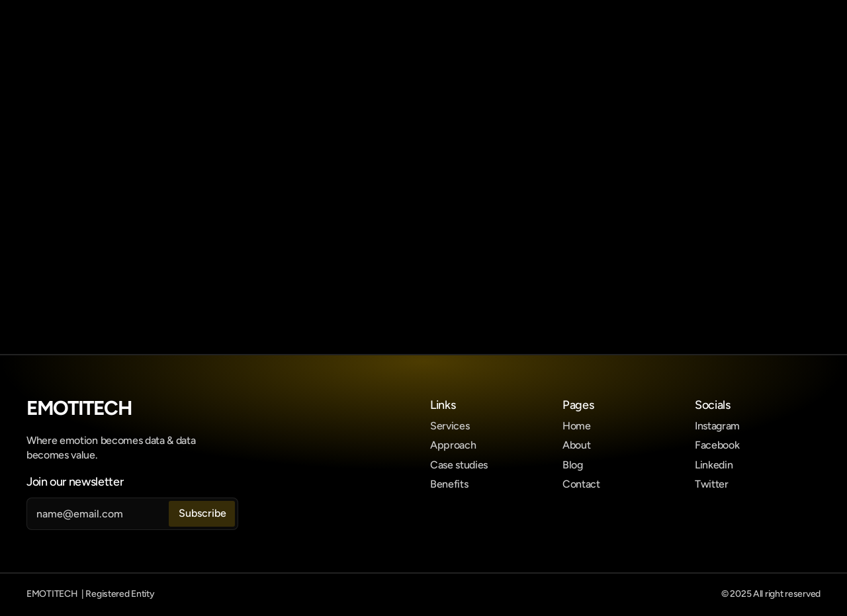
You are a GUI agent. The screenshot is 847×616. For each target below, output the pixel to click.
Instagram (717, 426)
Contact (581, 484)
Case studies (459, 465)
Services (450, 426)
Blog (573, 465)
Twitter (712, 484)
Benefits (449, 484)
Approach (453, 445)
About (576, 445)
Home (577, 426)
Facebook (717, 445)
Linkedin (714, 465)
